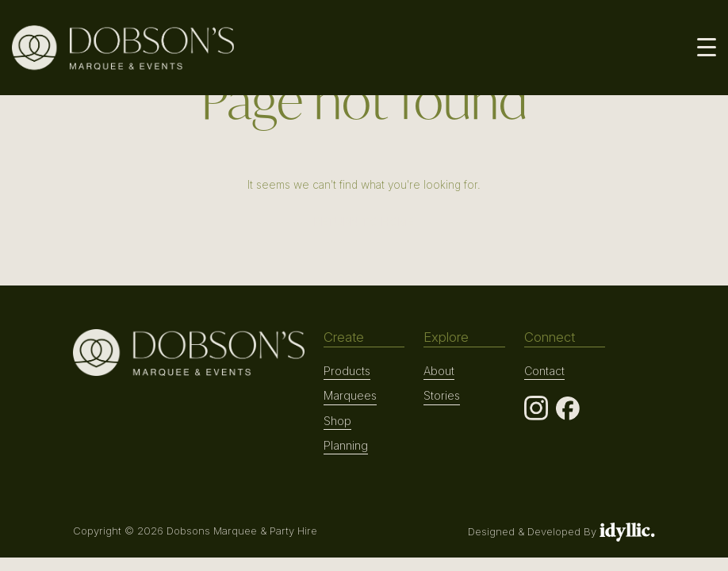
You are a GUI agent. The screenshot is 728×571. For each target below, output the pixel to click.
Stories (442, 395)
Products (347, 371)
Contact (544, 371)
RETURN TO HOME (364, 222)
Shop (337, 421)
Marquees (350, 395)
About (439, 371)
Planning (346, 445)
